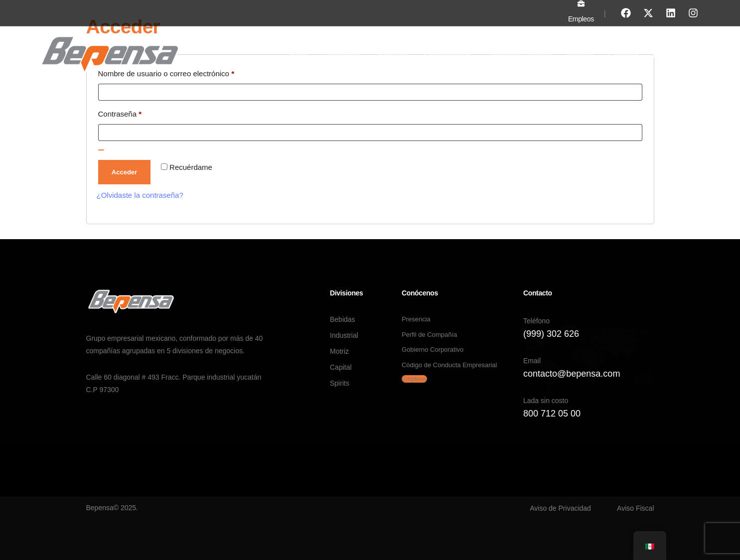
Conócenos (341, 55)
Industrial (344, 335)
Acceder (124, 172)
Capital (341, 367)
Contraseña (138, 112)
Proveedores (674, 55)
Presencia (416, 319)
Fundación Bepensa (518, 55)
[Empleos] (581, 3)
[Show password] (101, 150)
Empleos (581, 19)
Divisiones (392, 55)
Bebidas (343, 319)
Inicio (298, 55)
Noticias (580, 55)
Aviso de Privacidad (560, 508)
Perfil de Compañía (429, 334)
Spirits (340, 383)
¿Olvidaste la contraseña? (140, 195)
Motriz (339, 351)
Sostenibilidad (447, 55)
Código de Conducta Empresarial (449, 364)
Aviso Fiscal (635, 508)
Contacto (623, 55)
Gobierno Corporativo (433, 350)
